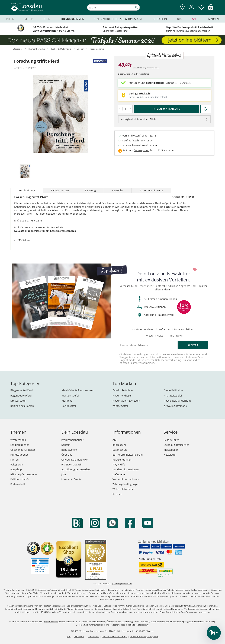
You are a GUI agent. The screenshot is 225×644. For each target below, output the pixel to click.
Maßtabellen (171, 450)
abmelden (148, 363)
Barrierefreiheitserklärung (128, 455)
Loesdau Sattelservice (176, 445)
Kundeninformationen (126, 469)
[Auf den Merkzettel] (205, 109)
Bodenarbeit (18, 484)
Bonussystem (142, 150)
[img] (211, 9)
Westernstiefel (70, 396)
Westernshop (18, 440)
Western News (155, 336)
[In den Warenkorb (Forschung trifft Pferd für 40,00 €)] (166, 109)
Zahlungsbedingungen (126, 484)
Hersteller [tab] (118, 190)
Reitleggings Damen (22, 406)
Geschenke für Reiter (23, 450)
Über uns (67, 455)
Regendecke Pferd (21, 396)
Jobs (64, 474)
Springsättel (69, 406)
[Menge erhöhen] (130, 109)
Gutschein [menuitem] (160, 19)
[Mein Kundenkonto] (191, 10)
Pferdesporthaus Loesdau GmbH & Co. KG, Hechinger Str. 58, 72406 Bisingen (116, 631)
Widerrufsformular (124, 489)
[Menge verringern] (120, 109)
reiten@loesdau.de (123, 584)
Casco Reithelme (174, 390)
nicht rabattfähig (141, 74)
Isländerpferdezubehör (24, 474)
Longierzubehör (20, 445)
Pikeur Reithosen (122, 396)
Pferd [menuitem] (10, 19)
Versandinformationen (126, 479)
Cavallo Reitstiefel (123, 390)
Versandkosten (153, 68)
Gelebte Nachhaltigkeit (75, 460)
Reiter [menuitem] (28, 19)
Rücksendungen (122, 460)
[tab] (25, 171)
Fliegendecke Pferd (22, 390)
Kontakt (66, 445)
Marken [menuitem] (213, 19)
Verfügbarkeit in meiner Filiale (138, 119)
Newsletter (170, 455)
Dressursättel (18, 401)
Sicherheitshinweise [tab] (151, 190)
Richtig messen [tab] (60, 190)
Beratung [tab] (90, 190)
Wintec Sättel (120, 406)
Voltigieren (17, 464)
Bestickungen (172, 440)
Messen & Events (71, 479)
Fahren (15, 460)
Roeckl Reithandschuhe (178, 401)
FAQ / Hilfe (119, 464)
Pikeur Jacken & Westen (126, 401)
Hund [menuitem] (46, 19)
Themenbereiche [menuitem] (72, 19)
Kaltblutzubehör (20, 479)
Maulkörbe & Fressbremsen (78, 390)
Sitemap (117, 494)
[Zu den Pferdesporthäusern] (182, 7)
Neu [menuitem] (180, 19)
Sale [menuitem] (195, 19)
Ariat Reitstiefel (173, 396)
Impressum (119, 445)
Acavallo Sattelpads (175, 406)
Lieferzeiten (119, 474)
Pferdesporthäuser (72, 440)
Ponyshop (16, 469)
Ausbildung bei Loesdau (76, 469)
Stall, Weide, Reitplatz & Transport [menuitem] (118, 19)
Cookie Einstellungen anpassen (144, 637)
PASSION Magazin (72, 464)
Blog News (176, 336)
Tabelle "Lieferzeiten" (138, 625)
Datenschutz (120, 450)
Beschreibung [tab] (27, 190)
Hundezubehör (19, 455)
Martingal (67, 401)
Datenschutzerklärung (168, 360)
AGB (115, 440)
